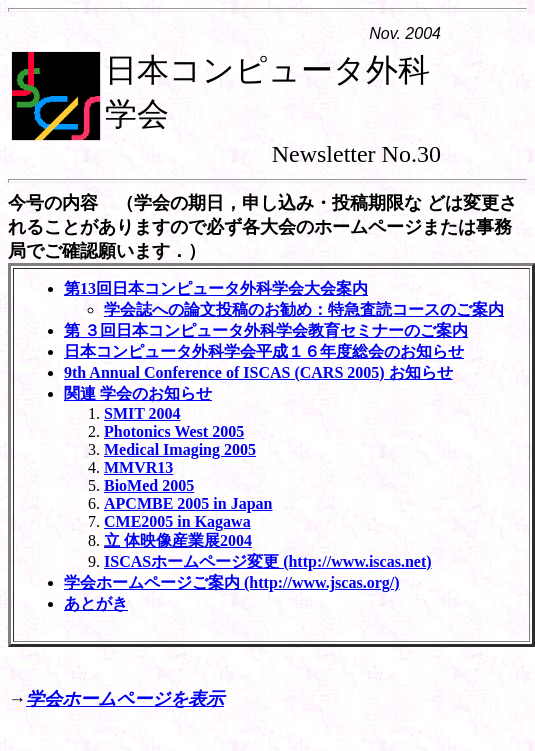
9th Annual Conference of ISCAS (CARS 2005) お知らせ (258, 372)
